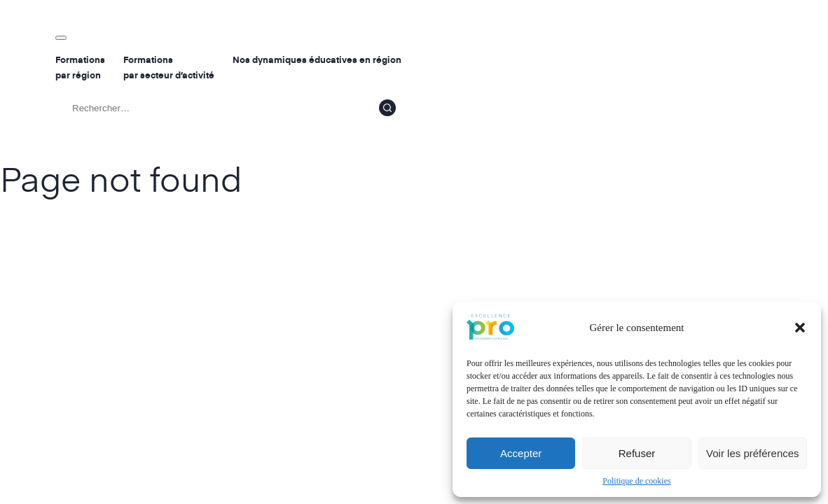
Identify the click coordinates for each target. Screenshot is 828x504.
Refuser (637, 453)
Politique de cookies (636, 481)
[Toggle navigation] (61, 38)
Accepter (521, 453)
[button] (800, 328)
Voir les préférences (753, 453)
